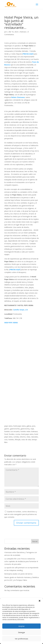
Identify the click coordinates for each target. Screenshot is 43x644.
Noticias (23, 32)
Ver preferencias (21, 639)
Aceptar (22, 626)
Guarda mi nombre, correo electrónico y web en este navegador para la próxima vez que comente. (21, 514)
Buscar (35, 541)
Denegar (22, 632)
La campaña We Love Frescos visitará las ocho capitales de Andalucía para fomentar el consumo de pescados (21, 561)
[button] (40, 601)
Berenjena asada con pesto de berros (18, 574)
